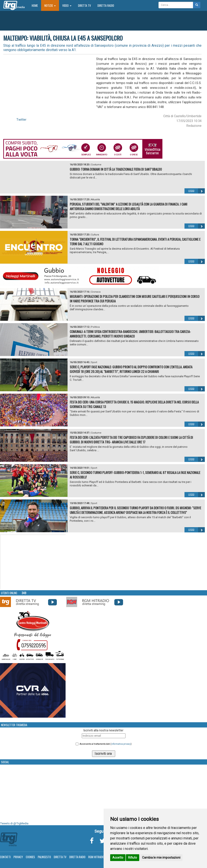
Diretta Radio (106, 5)
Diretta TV (84, 5)
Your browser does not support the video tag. (33, 562)
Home (36, 5)
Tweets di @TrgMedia (14, 823)
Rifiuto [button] (133, 858)
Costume (96, 165)
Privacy (18, 857)
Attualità (95, 200)
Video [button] (67, 5)
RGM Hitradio (96, 857)
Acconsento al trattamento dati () (106, 744)
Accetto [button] (118, 858)
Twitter (21, 120)
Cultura (95, 235)
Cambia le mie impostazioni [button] (161, 858)
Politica (95, 327)
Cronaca (96, 292)
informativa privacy (121, 744)
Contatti (5, 857)
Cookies (30, 857)
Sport (94, 362)
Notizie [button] (50, 5)
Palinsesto (44, 857)
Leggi (197, 191)
